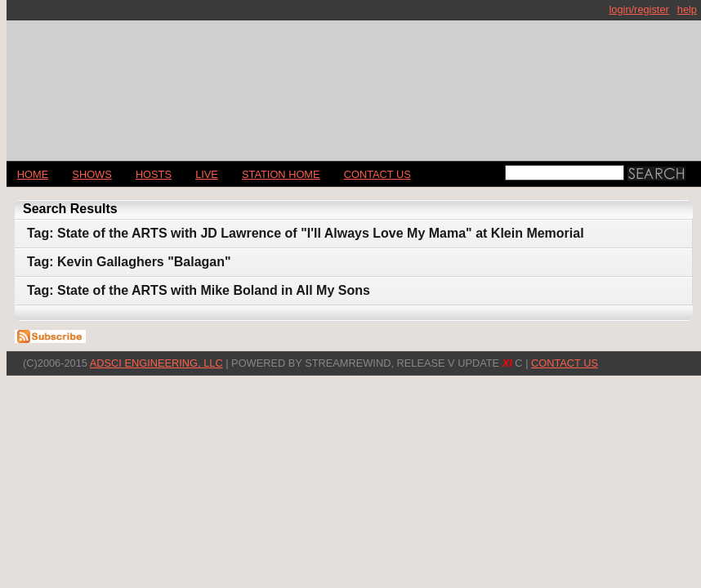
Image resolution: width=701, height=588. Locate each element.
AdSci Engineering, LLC (156, 363)
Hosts (154, 174)
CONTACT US (377, 174)
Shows (92, 174)
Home (33, 174)
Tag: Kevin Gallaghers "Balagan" (129, 262)
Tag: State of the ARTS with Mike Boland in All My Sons (199, 290)
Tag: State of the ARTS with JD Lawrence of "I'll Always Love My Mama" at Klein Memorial (306, 233)
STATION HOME (281, 174)
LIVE (207, 174)
